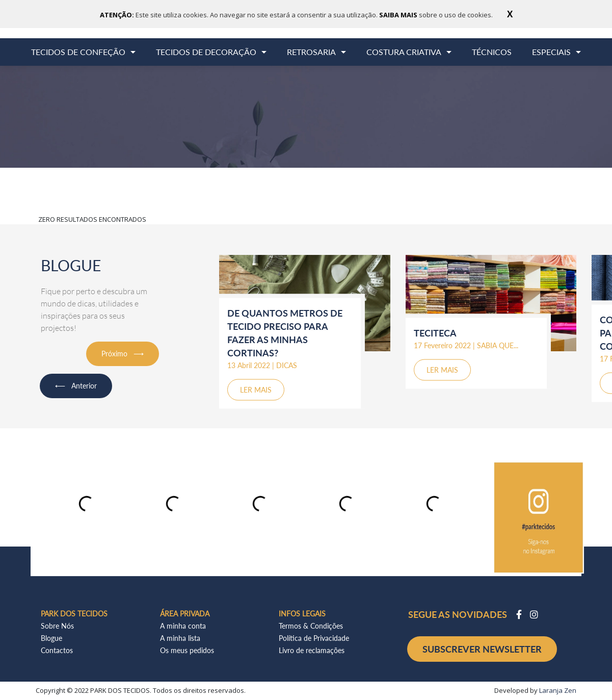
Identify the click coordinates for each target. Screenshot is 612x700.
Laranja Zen (558, 690)
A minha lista (180, 638)
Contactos (57, 650)
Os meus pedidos (187, 650)
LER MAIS (256, 389)
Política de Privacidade (314, 638)
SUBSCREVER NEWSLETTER (482, 649)
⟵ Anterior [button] (76, 386)
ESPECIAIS (551, 52)
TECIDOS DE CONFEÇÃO (78, 52)
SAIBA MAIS (399, 15)
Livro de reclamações (312, 650)
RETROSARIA (311, 52)
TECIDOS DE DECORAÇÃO (206, 52)
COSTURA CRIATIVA (404, 52)
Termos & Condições (311, 626)
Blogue (51, 638)
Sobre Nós (57, 626)
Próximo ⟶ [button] (123, 354)
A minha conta (183, 626)
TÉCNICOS (492, 52)
